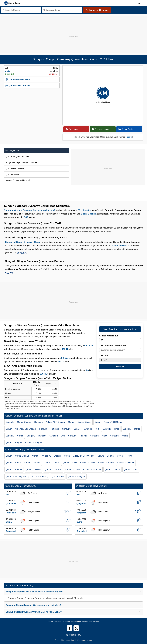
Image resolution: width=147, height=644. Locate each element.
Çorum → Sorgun (14, 443)
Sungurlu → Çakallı (71, 429)
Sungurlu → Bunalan (36, 436)
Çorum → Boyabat (126, 463)
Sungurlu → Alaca (99, 436)
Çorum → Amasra (32, 463)
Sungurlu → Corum (15, 436)
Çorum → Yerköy (40, 477)
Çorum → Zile (58, 477)
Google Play (73, 635)
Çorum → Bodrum (14, 470)
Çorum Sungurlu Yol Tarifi (17, 156)
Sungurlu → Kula (91, 429)
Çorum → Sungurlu (34, 443)
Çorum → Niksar (33, 470)
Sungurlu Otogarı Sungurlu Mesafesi (22, 162)
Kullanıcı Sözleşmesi (72, 622)
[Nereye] (62, 10)
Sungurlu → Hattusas (49, 429)
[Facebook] (70, 628)
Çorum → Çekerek (53, 470)
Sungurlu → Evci (57, 436)
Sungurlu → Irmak (111, 429)
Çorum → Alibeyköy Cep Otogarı (21, 429)
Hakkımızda (87, 622)
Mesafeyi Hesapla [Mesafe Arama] (97, 10)
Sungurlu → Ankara (119, 436)
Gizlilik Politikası (55, 622)
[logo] (12, 3)
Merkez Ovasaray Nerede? (18, 180)
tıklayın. (9, 273)
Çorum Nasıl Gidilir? (15, 168)
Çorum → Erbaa (13, 463)
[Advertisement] (73, 32)
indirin (129, 137)
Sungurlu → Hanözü (78, 436)
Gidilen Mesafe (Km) (109, 336)
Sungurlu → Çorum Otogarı (18, 422)
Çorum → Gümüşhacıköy (17, 477)
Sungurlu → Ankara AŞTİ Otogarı (50, 422)
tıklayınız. (22, 252)
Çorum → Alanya (106, 463)
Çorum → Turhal (52, 463)
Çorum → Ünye (70, 463)
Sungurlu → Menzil (131, 429)
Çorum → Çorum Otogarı (80, 422)
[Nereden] (21, 10)
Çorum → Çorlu (131, 470)
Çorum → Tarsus (112, 470)
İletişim (96, 622)
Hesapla (120, 367)
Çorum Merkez (12, 174)
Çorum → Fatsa (88, 463)
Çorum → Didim (72, 470)
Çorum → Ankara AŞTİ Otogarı (109, 422)
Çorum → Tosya (124, 456)
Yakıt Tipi (104, 355)
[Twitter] (76, 628)
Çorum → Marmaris (92, 470)
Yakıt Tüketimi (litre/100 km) (113, 346)
